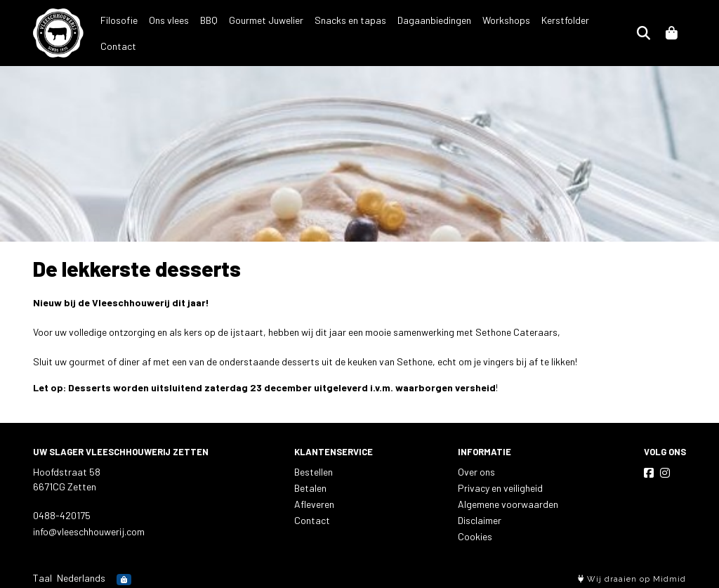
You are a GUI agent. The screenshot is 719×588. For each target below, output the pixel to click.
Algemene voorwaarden (508, 501)
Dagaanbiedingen (434, 32)
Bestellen (314, 469)
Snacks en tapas (350, 32)
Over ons (476, 469)
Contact (618, 32)
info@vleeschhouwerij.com (89, 529)
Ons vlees (169, 32)
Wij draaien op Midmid (632, 576)
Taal (42, 575)
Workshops (506, 32)
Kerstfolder (565, 32)
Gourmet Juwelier (266, 32)
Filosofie (119, 32)
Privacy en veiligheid (500, 485)
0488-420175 (62, 512)
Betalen (310, 485)
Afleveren (314, 501)
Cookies (475, 534)
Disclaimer (480, 517)
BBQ (209, 32)
